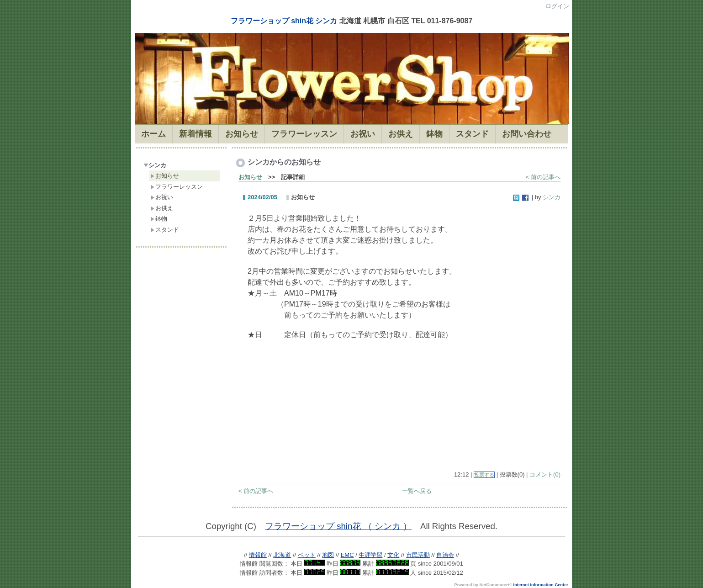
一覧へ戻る (417, 491)
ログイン (557, 6)
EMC (347, 555)
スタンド (165, 230)
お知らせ (165, 176)
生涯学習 (370, 555)
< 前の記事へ (543, 177)
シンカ (155, 165)
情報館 (258, 555)
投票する (484, 475)
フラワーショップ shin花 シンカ (284, 21)
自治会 (445, 555)
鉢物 (159, 219)
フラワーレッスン (177, 187)
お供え (162, 208)
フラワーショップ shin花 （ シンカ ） (338, 526)
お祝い (162, 197)
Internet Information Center (541, 585)
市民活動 (418, 555)
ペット (307, 555)
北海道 (282, 555)
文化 (393, 555)
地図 (328, 555)
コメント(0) (545, 474)
